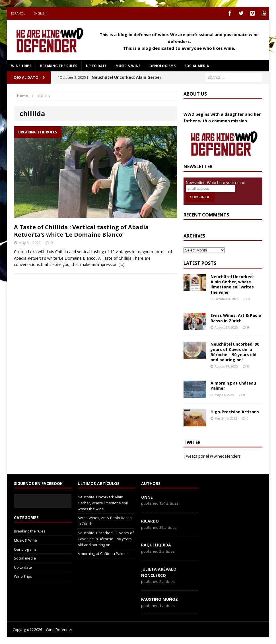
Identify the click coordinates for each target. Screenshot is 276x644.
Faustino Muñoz (159, 599)
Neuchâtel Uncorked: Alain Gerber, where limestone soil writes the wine (232, 284)
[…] (121, 264)
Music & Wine (128, 66)
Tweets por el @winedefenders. (213, 456)
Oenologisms (162, 66)
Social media (197, 66)
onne (147, 497)
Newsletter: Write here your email (215, 183)
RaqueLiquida (156, 545)
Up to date (96, 66)
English (40, 13)
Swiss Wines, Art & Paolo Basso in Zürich (236, 318)
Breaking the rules (59, 66)
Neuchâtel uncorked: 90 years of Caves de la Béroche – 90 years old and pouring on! (235, 352)
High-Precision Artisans (235, 412)
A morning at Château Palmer (233, 386)
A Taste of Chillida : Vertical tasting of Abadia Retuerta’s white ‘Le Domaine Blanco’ (81, 231)
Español (18, 13)
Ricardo (150, 521)
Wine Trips (21, 66)
